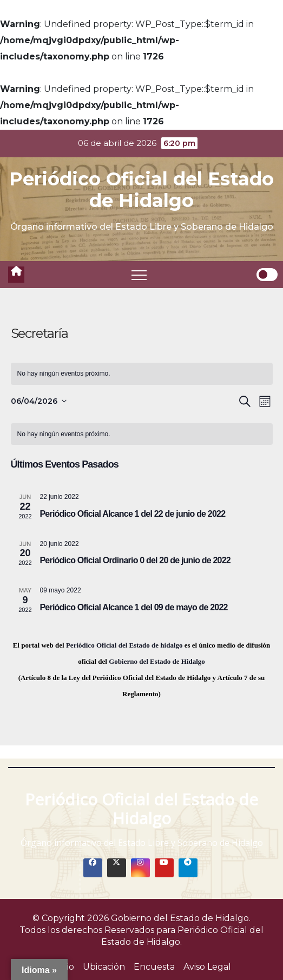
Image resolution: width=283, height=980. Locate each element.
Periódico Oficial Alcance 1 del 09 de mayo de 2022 (134, 607)
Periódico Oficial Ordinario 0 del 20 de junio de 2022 (135, 560)
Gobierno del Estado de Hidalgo (157, 661)
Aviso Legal (207, 967)
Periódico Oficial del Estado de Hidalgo (141, 190)
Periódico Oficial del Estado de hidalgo (124, 645)
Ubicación (104, 967)
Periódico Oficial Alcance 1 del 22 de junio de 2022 (133, 514)
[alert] (142, 374)
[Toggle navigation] (139, 275)
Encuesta (154, 967)
